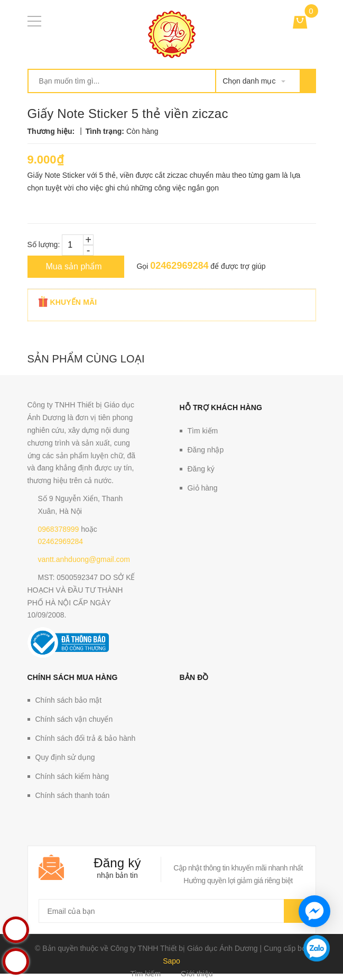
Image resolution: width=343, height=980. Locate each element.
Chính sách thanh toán (73, 795)
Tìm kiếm (203, 431)
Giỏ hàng (203, 488)
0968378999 (59, 529)
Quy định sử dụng (65, 757)
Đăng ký (201, 469)
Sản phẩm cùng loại (86, 359)
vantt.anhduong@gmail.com (84, 559)
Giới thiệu (197, 974)
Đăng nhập (206, 450)
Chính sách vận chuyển (74, 719)
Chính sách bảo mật (69, 700)
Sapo (171, 961)
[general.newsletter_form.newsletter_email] (172, 911)
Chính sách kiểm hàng (72, 776)
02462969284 (179, 266)
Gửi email (294, 911)
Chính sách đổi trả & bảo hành (86, 738)
